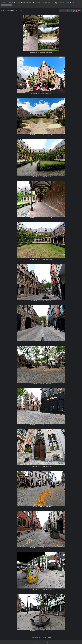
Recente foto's (71, 3)
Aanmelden (78, 5)
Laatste (49, 638)
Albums (4, 3)
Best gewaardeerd (59, 3)
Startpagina (5, 11)
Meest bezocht (46, 3)
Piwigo (47, 642)
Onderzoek (12, 3)
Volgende (44, 638)
